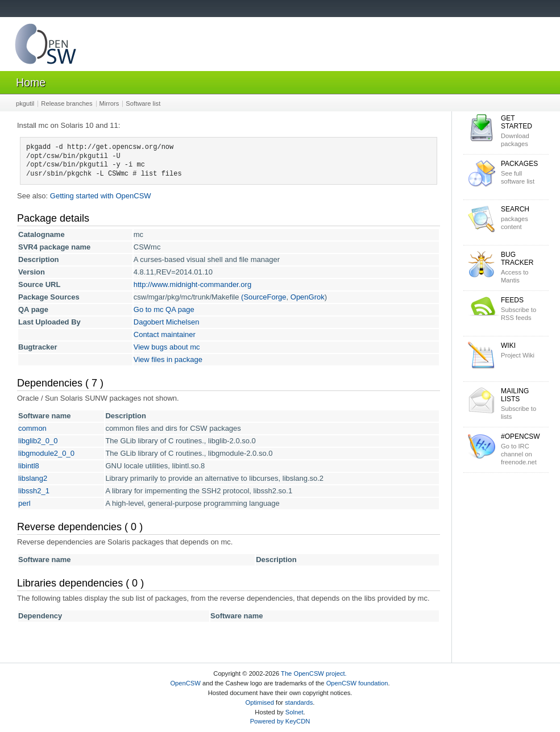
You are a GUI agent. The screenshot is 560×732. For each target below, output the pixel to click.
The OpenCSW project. (314, 673)
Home (31, 82)
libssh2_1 (34, 491)
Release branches (67, 103)
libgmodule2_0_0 (46, 453)
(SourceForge (264, 297)
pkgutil (25, 103)
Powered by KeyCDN (280, 721)
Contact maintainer (165, 334)
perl (24, 503)
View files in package (168, 359)
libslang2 (33, 478)
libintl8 (29, 466)
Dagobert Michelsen (167, 322)
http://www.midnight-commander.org (192, 284)
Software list (143, 103)
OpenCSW (185, 683)
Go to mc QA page (164, 309)
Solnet (294, 712)
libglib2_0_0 (38, 441)
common (32, 428)
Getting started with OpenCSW (101, 196)
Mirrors (109, 103)
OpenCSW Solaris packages (45, 46)
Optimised (260, 702)
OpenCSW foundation (357, 683)
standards (299, 702)
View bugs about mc (167, 347)
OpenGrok (308, 297)
